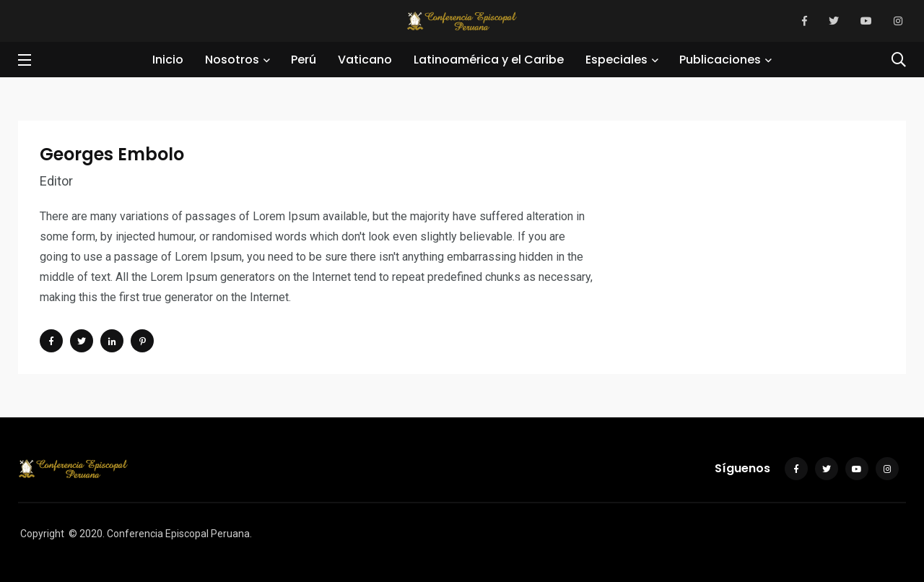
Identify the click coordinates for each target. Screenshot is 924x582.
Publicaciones (720, 60)
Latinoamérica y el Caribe (489, 60)
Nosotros (232, 60)
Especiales (616, 60)
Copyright (42, 534)
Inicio (168, 60)
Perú (304, 60)
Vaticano (365, 60)
